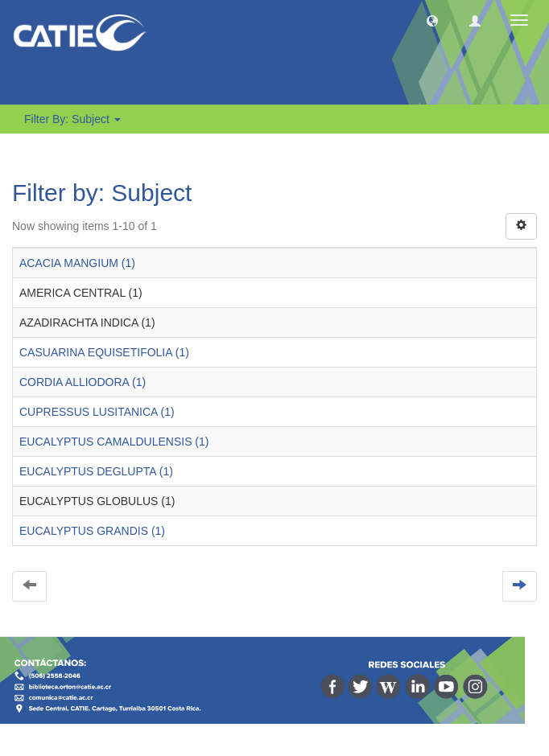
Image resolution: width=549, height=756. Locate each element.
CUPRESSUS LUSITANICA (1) (97, 412)
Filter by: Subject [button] (72, 119)
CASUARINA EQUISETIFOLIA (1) (104, 352)
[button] (432, 20)
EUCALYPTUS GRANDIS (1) (92, 531)
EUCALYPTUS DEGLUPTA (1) (96, 471)
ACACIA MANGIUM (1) (77, 263)
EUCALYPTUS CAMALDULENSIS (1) (114, 442)
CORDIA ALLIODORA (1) (83, 382)
